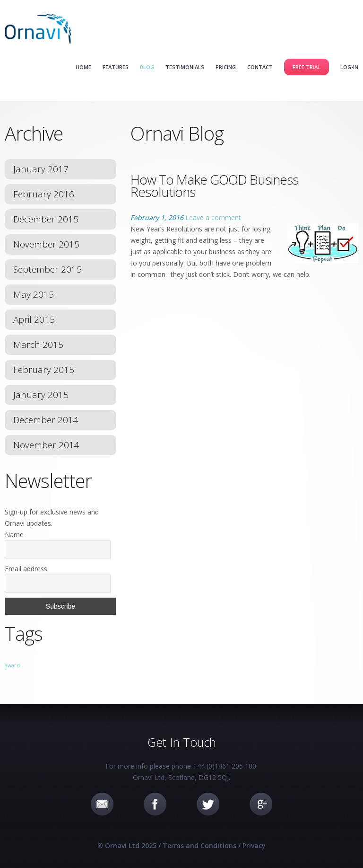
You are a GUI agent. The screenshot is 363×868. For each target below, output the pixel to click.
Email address (26, 569)
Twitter (208, 804)
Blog (147, 67)
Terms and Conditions (199, 846)
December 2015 (46, 219)
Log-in (349, 67)
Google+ (261, 804)
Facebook (155, 804)
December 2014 (46, 420)
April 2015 (34, 319)
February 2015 (44, 370)
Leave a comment (213, 217)
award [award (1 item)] (12, 665)
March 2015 (38, 345)
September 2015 (48, 269)
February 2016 (44, 194)
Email (102, 804)
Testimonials (185, 67)
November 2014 (46, 445)
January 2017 (41, 169)
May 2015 (34, 294)
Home (83, 67)
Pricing (226, 67)
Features (116, 67)
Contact (260, 67)
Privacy (254, 846)
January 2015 (41, 395)
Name (14, 535)
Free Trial (307, 67)
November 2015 (46, 244)
